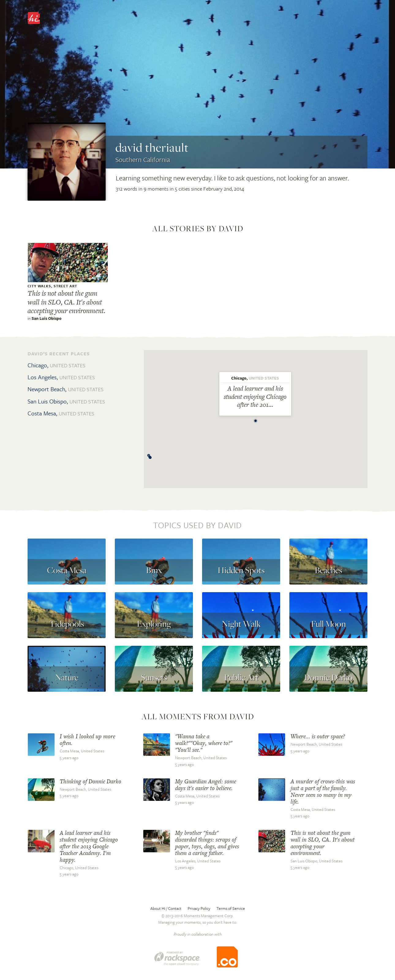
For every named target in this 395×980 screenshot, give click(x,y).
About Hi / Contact (166, 908)
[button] (256, 419)
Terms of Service (231, 908)
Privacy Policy (199, 908)
